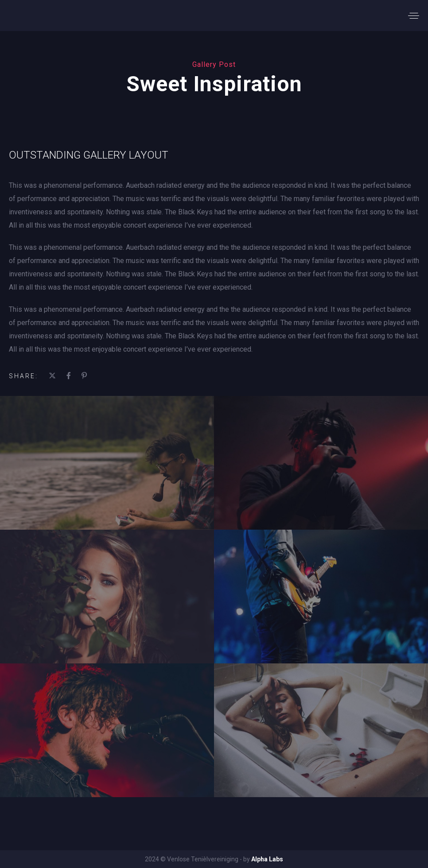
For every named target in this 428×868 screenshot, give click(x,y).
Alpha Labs (267, 859)
